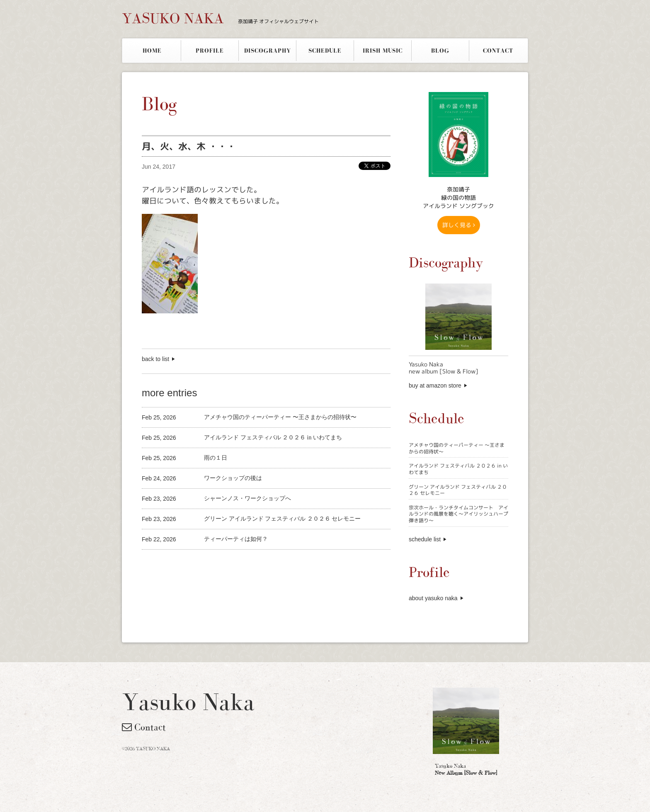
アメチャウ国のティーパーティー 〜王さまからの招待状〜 (457, 448)
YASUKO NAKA (220, 18)
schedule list (425, 539)
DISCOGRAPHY (268, 51)
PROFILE (210, 51)
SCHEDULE (325, 51)
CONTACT (498, 51)
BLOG (440, 51)
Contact (144, 727)
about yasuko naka (433, 598)
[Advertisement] (239, 564)
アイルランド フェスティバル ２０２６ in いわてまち (458, 469)
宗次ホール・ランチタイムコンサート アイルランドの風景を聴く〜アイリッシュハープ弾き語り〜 (458, 514)
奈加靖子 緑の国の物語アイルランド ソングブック (458, 198)
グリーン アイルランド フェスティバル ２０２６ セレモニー (458, 490)
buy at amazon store (435, 385)
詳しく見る (459, 225)
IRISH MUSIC (383, 51)
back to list (155, 359)
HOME (152, 51)
